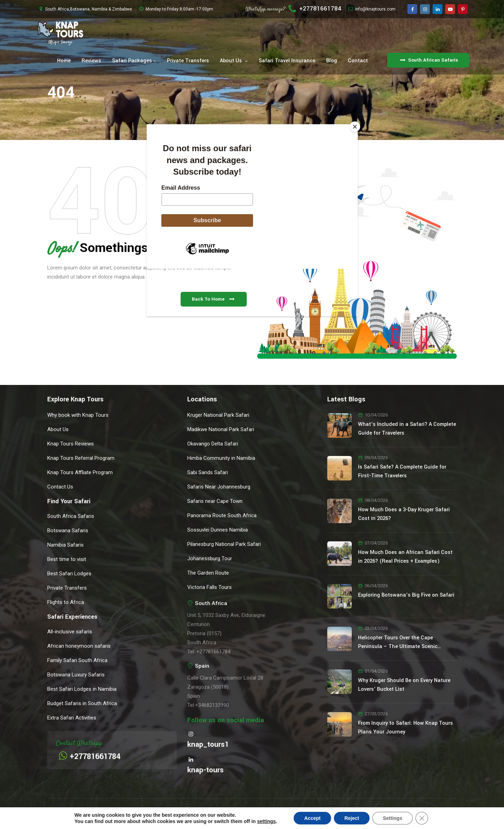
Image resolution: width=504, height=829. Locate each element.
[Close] (356, 126)
